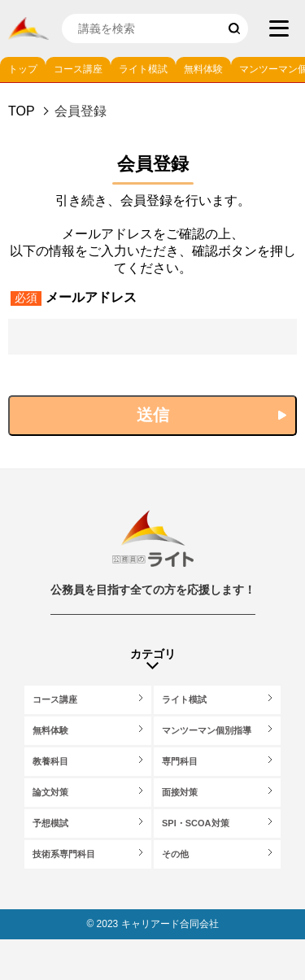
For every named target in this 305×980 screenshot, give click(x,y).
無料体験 (203, 69)
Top (22, 111)
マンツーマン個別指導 (207, 730)
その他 (175, 854)
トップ (23, 69)
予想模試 (50, 823)
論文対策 (50, 792)
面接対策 (180, 792)
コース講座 (78, 69)
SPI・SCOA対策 (196, 823)
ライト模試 (143, 69)
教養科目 (50, 761)
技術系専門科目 (64, 854)
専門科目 (180, 761)
